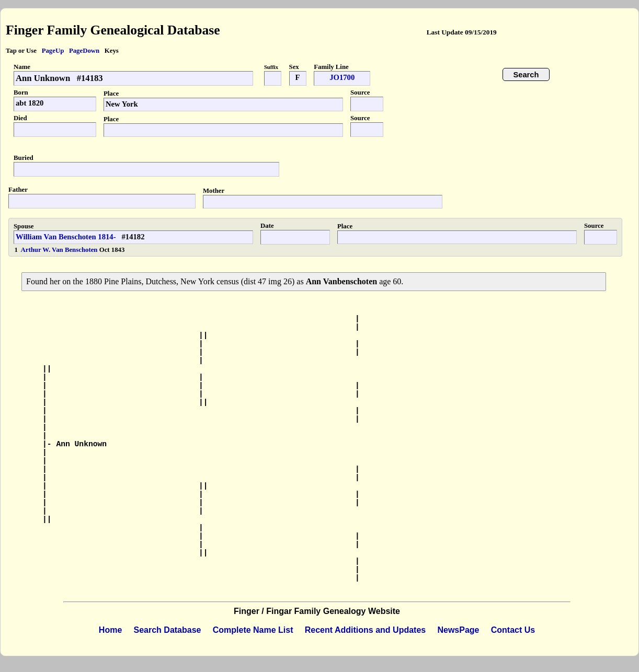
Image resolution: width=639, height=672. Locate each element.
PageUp (53, 51)
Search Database (168, 630)
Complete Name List (253, 630)
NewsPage (458, 630)
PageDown (84, 51)
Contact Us (513, 630)
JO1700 (342, 77)
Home (110, 630)
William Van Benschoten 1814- (66, 237)
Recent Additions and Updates (365, 630)
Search (526, 75)
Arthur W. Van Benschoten (60, 250)
